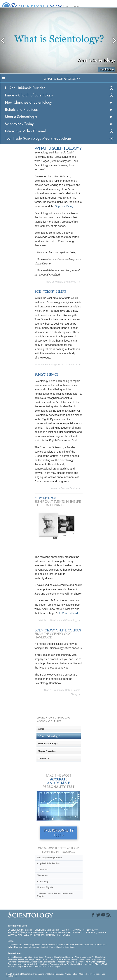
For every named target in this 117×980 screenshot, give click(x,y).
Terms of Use (99, 974)
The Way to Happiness (50, 857)
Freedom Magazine (66, 962)
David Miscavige (27, 959)
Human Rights (45, 887)
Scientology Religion (64, 957)
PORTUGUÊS (63, 935)
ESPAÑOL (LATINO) (95, 932)
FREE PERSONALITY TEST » (59, 833)
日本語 (95, 930)
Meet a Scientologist (21, 117)
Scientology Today (19, 124)
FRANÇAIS (76, 930)
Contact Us (43, 758)
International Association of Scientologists (36, 962)
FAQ (96, 945)
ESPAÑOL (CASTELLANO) (20, 935)
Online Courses (15, 947)
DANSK (65, 930)
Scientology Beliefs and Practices (39, 945)
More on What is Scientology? (62, 282)
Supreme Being (64, 206)
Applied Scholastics (48, 863)
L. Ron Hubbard (68, 613)
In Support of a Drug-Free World (62, 964)
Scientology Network (43, 957)
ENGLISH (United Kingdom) (47, 930)
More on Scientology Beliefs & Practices (56, 365)
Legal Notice (12, 976)
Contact (44, 947)
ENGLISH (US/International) (20, 930)
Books (102, 945)
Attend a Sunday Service (64, 488)
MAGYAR (59, 932)
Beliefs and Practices (21, 110)
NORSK (69, 932)
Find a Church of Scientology (63, 947)
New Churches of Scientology (28, 102)
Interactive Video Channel (25, 131)
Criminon (42, 869)
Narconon (42, 875)
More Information (31, 947)
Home (41, 729)
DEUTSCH (50, 932)
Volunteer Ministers (83, 945)
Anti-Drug (42, 881)
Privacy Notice (71, 974)
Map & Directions (47, 751)
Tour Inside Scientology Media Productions (38, 138)
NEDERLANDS (36, 932)
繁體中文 (23, 932)
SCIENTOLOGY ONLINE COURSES (58, 630)
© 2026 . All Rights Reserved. (35, 974)
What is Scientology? (49, 736)
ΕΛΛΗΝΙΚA (39, 935)
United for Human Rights (89, 964)
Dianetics (28, 957)
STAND (79, 962)
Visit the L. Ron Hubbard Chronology (58, 620)
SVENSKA (79, 932)
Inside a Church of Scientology (29, 95)
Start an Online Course (74, 959)
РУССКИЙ (13, 932)
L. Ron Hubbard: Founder (25, 88)
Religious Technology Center (49, 959)
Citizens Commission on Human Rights (55, 895)
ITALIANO (51, 935)
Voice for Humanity (64, 945)
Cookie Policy (85, 974)
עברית (86, 930)
